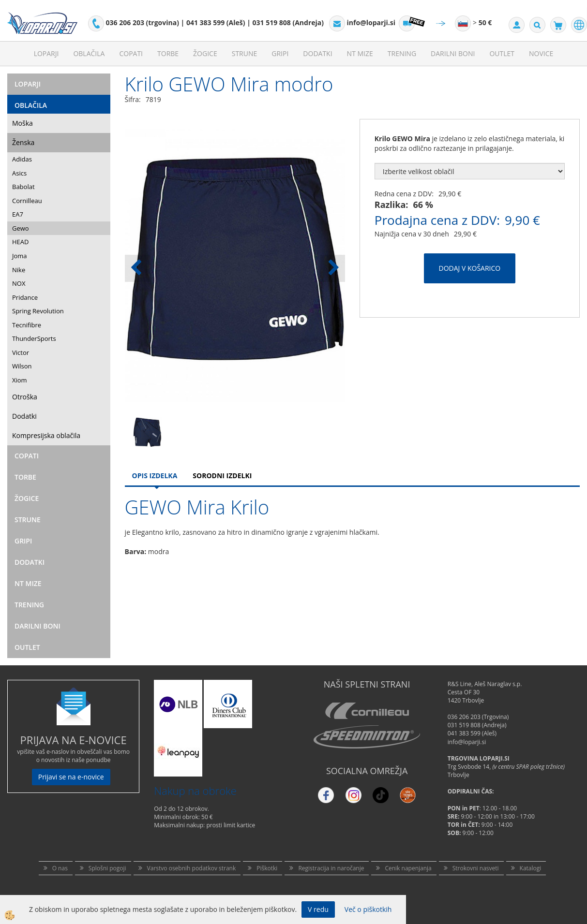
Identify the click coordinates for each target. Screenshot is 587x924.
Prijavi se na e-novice (71, 777)
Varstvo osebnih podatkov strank (192, 868)
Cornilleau (27, 201)
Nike (19, 270)
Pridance (25, 297)
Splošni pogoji (107, 868)
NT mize (360, 53)
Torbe (168, 53)
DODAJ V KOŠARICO (470, 268)
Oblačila (89, 53)
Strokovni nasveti (476, 868)
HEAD (20, 242)
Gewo (21, 228)
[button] (333, 268)
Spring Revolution (38, 311)
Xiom (20, 380)
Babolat (23, 187)
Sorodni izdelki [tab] (222, 476)
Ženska (23, 142)
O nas (60, 868)
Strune (245, 53)
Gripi (280, 53)
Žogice (205, 53)
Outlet (502, 53)
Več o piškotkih (368, 909)
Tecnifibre (27, 325)
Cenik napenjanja (408, 868)
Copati (131, 53)
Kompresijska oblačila (46, 435)
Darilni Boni (453, 53)
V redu (318, 909)
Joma (20, 256)
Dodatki (317, 53)
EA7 (18, 214)
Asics (19, 173)
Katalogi (531, 868)
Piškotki (267, 868)
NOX (19, 283)
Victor (21, 352)
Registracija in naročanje (331, 868)
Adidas (22, 159)
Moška (23, 123)
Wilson (22, 366)
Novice (541, 53)
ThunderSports (34, 338)
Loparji (46, 53)
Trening (402, 53)
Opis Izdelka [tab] (155, 476)
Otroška (25, 397)
